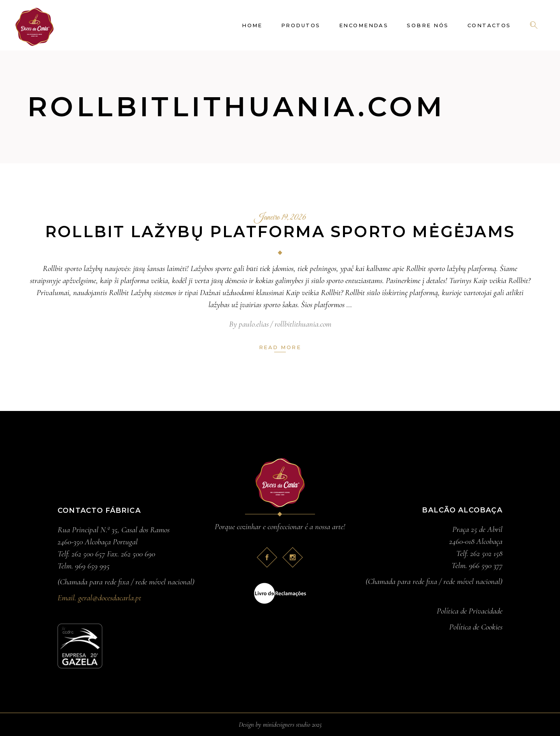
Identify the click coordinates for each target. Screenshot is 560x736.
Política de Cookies (476, 627)
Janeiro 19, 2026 (280, 218)
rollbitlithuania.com (303, 324)
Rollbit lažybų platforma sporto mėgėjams (280, 232)
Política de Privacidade (470, 611)
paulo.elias (254, 324)
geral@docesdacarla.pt (110, 598)
